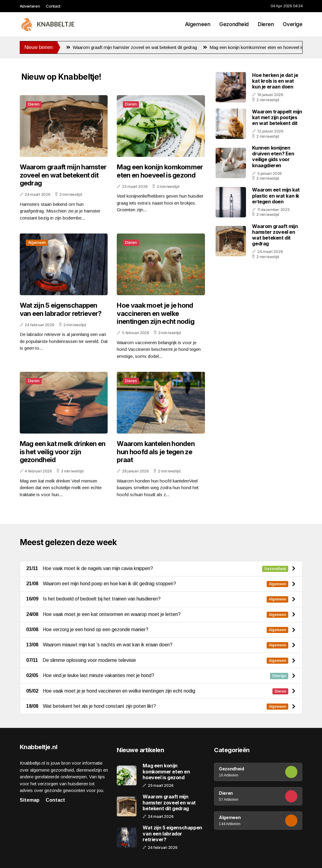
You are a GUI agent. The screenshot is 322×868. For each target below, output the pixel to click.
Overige (293, 24)
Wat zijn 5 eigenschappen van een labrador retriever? (61, 309)
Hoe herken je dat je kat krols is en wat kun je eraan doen (275, 81)
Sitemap (30, 800)
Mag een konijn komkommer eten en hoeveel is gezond (261, 47)
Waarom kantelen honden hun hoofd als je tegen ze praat (156, 452)
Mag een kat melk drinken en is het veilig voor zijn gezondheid (63, 452)
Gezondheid (234, 24)
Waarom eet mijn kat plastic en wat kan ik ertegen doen (276, 195)
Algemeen (198, 24)
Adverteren (30, 6)
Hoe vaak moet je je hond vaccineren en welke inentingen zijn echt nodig (156, 313)
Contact (53, 6)
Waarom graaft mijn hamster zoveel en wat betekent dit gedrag (132, 47)
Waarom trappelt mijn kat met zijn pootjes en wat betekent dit (277, 117)
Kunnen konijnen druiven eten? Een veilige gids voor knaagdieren (273, 157)
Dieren (266, 24)
